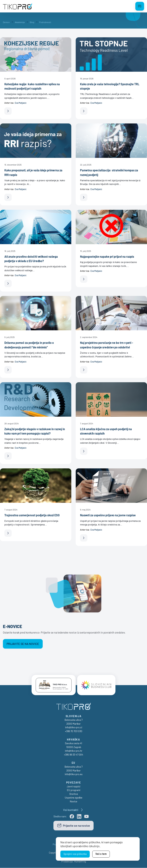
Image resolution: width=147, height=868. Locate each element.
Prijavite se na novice (23, 644)
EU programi (74, 790)
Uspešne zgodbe (73, 798)
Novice (73, 802)
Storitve (74, 794)
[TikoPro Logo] (18, 6)
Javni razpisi (73, 787)
